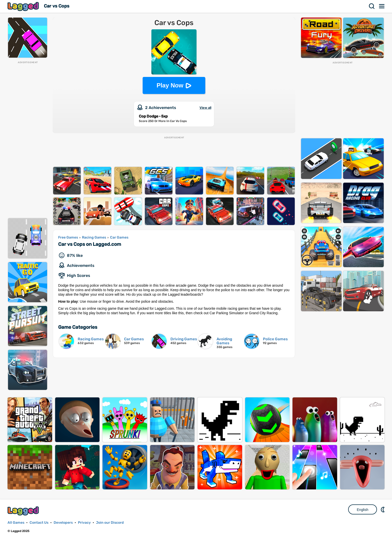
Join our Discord (110, 523)
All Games (16, 523)
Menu (382, 6)
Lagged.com (24, 511)
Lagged (24, 6)
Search (372, 6)
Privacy (84, 523)
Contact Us (39, 523)
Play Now (170, 85)
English (363, 510)
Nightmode (383, 509)
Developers (63, 523)
